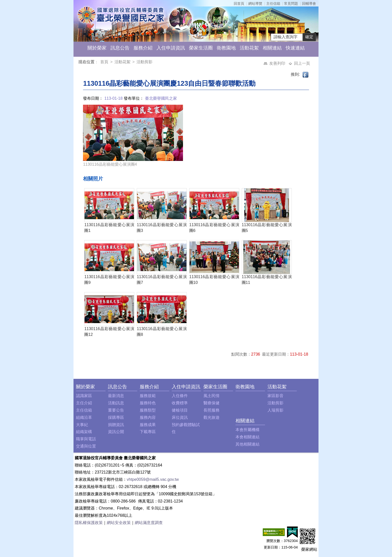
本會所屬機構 (247, 430)
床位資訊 (180, 417)
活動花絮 (249, 48)
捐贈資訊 (116, 425)
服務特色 (148, 403)
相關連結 (272, 48)
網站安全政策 (119, 523)
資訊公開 (116, 432)
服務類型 (148, 410)
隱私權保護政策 (89, 523)
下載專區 (148, 432)
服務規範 (148, 396)
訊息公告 (120, 48)
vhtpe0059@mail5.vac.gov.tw (153, 479)
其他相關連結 (247, 444)
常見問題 (291, 3)
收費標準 (180, 403)
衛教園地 (226, 48)
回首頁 (239, 3)
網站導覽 (255, 3)
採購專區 (116, 417)
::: (79, 63)
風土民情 (211, 396)
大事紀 (82, 425)
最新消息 (116, 396)
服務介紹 (143, 48)
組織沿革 (84, 417)
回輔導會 (309, 3)
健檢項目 (180, 410)
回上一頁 (302, 63)
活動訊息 (116, 403)
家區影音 (275, 396)
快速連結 (295, 48)
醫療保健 (211, 403)
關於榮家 (97, 48)
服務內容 (148, 417)
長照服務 (211, 410)
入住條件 (180, 396)
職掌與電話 (86, 439)
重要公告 (116, 410)
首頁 (105, 62)
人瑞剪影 (275, 410)
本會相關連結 (247, 437)
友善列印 (278, 63)
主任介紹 (84, 403)
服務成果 (148, 425)
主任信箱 (273, 3)
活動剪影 (144, 62)
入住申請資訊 (171, 48)
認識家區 (84, 396)
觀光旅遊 (211, 417)
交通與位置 (86, 446)
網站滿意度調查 (149, 523)
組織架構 (84, 432)
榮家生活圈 (201, 48)
